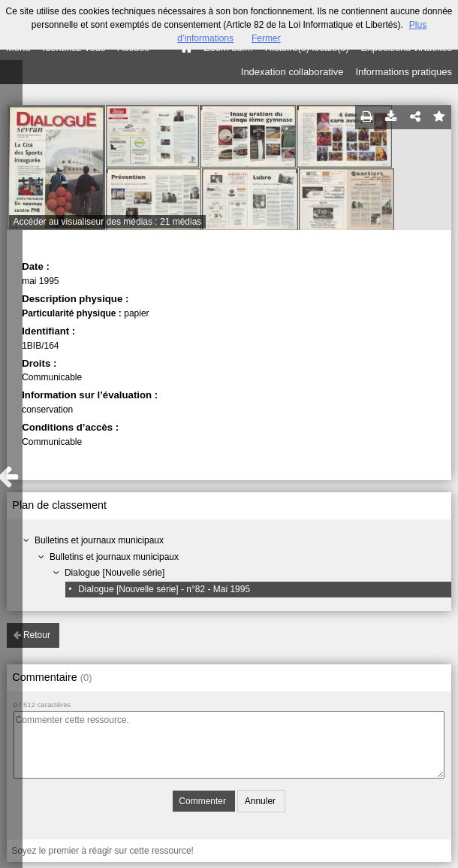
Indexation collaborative (292, 72)
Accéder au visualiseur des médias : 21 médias (108, 222)
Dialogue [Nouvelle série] (114, 573)
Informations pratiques (404, 72)
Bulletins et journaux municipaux (99, 540)
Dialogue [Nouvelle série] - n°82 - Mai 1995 (164, 589)
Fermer (266, 38)
